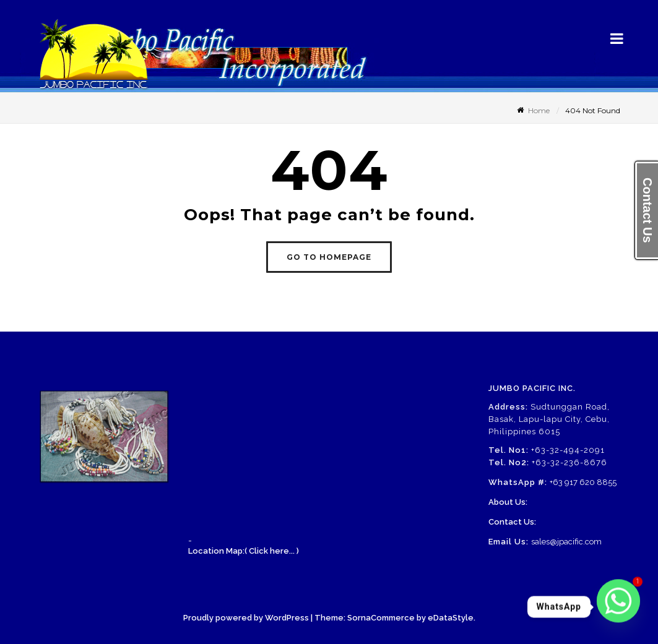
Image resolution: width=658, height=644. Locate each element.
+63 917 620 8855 (583, 482)
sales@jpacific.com (566, 542)
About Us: (508, 502)
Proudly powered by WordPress (246, 618)
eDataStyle (451, 618)
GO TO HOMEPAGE (329, 257)
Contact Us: (512, 522)
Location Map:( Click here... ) (244, 551)
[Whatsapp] (618, 607)
